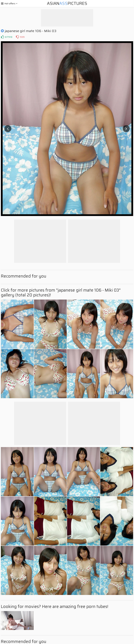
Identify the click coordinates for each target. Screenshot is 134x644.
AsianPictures (67, 3)
